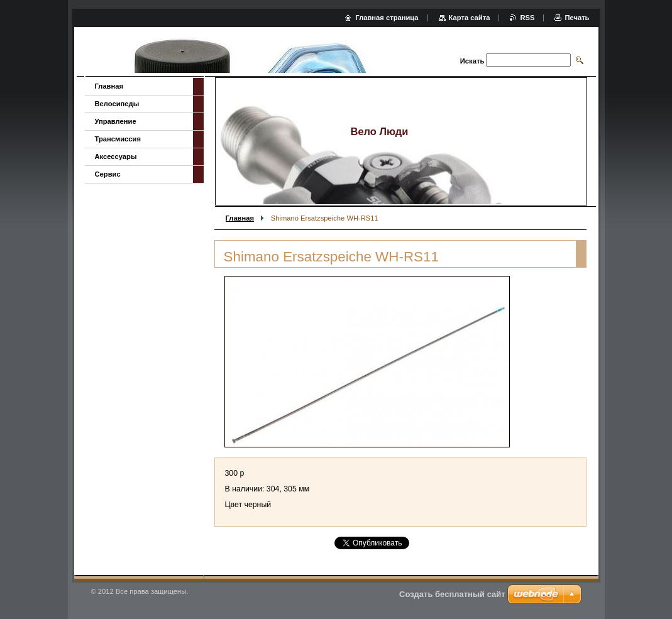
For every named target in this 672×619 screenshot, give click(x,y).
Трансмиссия (118, 139)
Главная (240, 218)
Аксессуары (116, 156)
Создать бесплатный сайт (452, 594)
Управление (116, 121)
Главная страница (387, 18)
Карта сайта (470, 18)
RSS (527, 18)
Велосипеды (117, 104)
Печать (577, 18)
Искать (472, 61)
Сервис (108, 174)
